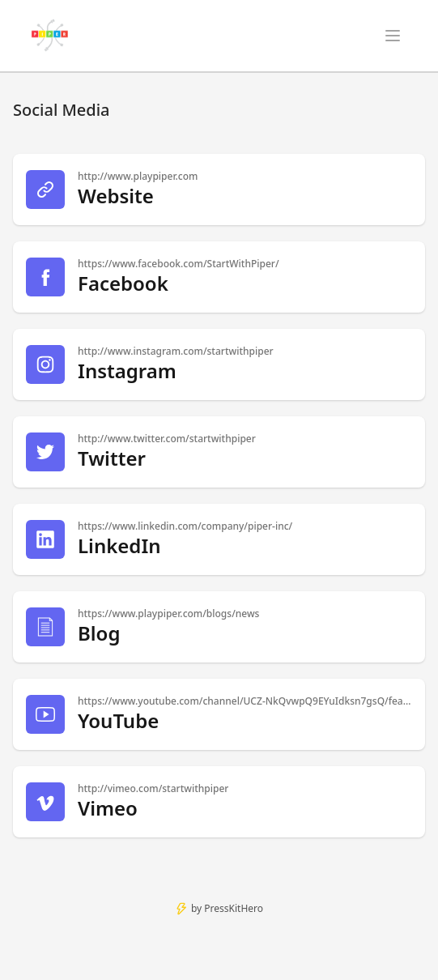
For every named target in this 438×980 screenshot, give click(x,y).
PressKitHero (234, 908)
